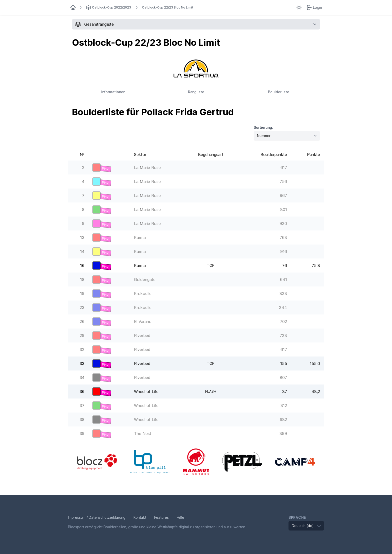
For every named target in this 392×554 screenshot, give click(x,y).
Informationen (113, 92)
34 (82, 377)
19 (82, 293)
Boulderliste (279, 92)
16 (82, 265)
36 (82, 391)
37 (82, 405)
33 (82, 363)
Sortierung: (263, 127)
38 (82, 419)
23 (82, 307)
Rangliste (196, 92)
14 (82, 251)
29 (82, 335)
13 (82, 237)
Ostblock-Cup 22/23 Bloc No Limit (168, 7)
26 (82, 321)
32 (82, 349)
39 (82, 433)
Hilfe (180, 517)
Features (161, 517)
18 (82, 279)
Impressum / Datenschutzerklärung (97, 517)
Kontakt (140, 517)
